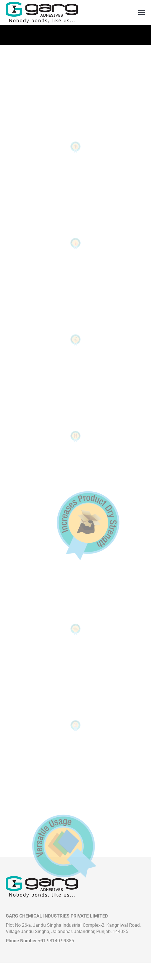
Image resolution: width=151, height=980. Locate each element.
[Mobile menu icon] (141, 12)
